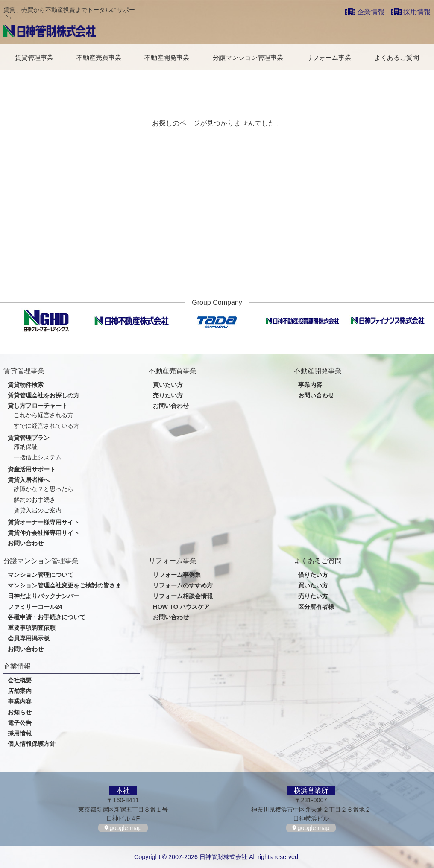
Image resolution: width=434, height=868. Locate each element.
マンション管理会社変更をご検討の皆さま (65, 586)
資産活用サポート (32, 469)
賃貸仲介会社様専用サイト (44, 533)
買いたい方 (168, 385)
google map (125, 828)
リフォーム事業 (329, 57)
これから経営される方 (44, 415)
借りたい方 (313, 575)
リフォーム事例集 (177, 575)
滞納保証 (26, 447)
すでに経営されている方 (47, 426)
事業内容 (310, 385)
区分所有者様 (316, 607)
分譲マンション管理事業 (248, 57)
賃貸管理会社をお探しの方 (44, 396)
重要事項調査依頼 (32, 628)
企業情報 (371, 12)
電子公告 (20, 723)
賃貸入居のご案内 (38, 510)
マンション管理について (41, 575)
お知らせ (20, 712)
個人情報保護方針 (32, 744)
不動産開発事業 (167, 57)
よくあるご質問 (397, 57)
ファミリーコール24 (35, 607)
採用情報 (417, 12)
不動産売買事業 (99, 57)
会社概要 (20, 680)
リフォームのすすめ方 (183, 586)
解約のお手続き (35, 500)
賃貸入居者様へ (29, 480)
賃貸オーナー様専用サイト (44, 522)
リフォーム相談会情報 (183, 596)
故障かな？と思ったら (44, 489)
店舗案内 (20, 691)
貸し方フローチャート (38, 406)
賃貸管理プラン (29, 438)
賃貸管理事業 (34, 57)
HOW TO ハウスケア (181, 607)
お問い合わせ (26, 543)
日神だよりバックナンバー (44, 596)
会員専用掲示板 (29, 639)
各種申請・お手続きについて (47, 617)
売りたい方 (168, 396)
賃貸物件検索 (26, 385)
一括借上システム (38, 457)
